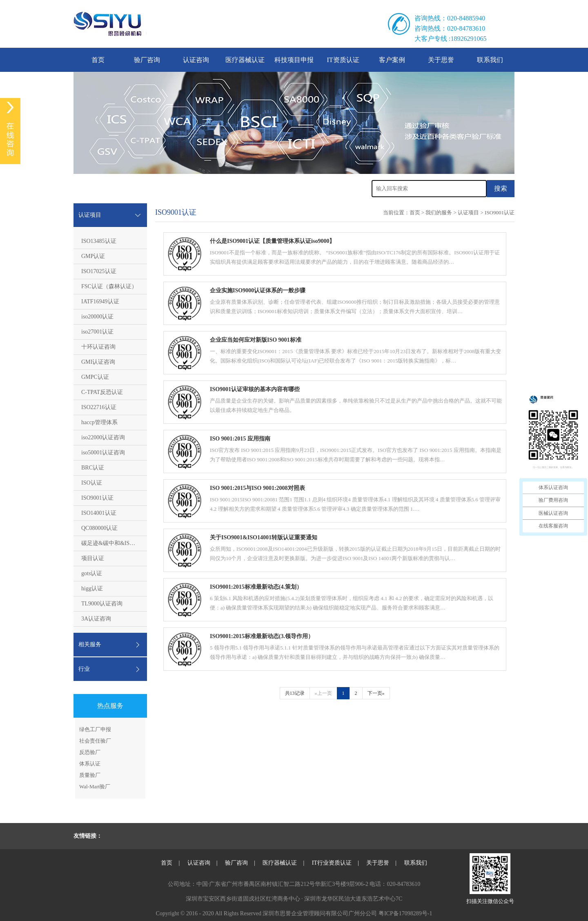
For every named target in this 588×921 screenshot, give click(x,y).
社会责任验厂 (95, 741)
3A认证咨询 (96, 619)
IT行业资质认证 (332, 863)
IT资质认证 (343, 60)
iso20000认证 (97, 317)
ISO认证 (92, 483)
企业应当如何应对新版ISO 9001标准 (256, 340)
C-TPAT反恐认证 (102, 392)
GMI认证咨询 (98, 362)
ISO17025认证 (99, 271)
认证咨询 (196, 60)
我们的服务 (439, 212)
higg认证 (92, 588)
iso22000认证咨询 (103, 437)
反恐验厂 (90, 752)
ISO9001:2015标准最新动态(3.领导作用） (262, 636)
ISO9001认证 (97, 498)
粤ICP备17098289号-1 (405, 913)
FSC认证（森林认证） (109, 286)
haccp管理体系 (99, 422)
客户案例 (392, 60)
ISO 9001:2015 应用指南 (240, 439)
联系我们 (490, 60)
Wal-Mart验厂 (95, 786)
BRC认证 (93, 468)
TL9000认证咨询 (102, 604)
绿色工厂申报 (95, 729)
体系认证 (90, 764)
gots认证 (92, 573)
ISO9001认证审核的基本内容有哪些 (255, 389)
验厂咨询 (147, 60)
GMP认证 (93, 256)
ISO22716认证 (99, 407)
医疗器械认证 (245, 60)
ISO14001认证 (99, 513)
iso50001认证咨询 (103, 453)
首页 (98, 60)
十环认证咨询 (98, 347)
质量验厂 (90, 775)
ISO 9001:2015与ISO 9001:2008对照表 (257, 488)
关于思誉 (441, 60)
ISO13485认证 (99, 241)
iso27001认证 (97, 332)
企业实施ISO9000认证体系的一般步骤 (258, 290)
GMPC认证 (95, 377)
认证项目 (468, 212)
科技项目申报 (294, 60)
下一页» (376, 693)
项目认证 (93, 558)
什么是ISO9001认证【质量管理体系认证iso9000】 (272, 241)
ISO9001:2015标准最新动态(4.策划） (256, 587)
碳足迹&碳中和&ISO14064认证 (120, 543)
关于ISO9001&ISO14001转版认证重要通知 (264, 537)
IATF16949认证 (100, 301)
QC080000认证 (99, 528)
